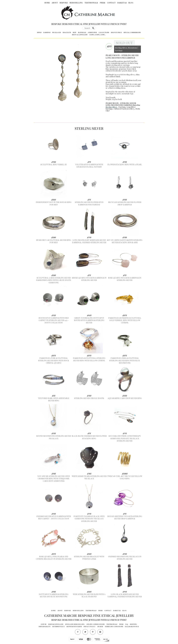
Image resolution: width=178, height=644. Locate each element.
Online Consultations (95, 624)
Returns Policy (59, 626)
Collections (104, 32)
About (55, 3)
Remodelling (76, 3)
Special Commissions (132, 32)
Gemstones (92, 32)
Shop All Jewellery (80, 35)
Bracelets (67, 32)
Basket (122, 3)
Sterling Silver (111, 107)
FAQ (127, 624)
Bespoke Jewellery (56, 624)
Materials (82, 32)
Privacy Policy (89, 626)
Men (74, 32)
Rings (39, 32)
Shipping (133, 624)
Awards (100, 626)
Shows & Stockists (74, 626)
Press (103, 3)
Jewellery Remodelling (75, 624)
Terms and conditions (114, 626)
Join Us (44, 624)
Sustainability (45, 626)
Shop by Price (116, 32)
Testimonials (91, 3)
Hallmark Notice (132, 626)
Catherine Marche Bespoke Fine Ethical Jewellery (89, 615)
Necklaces (57, 32)
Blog (131, 3)
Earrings (47, 32)
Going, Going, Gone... (98, 35)
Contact (111, 3)
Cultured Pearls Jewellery (124, 109)
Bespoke (64, 3)
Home (47, 3)
